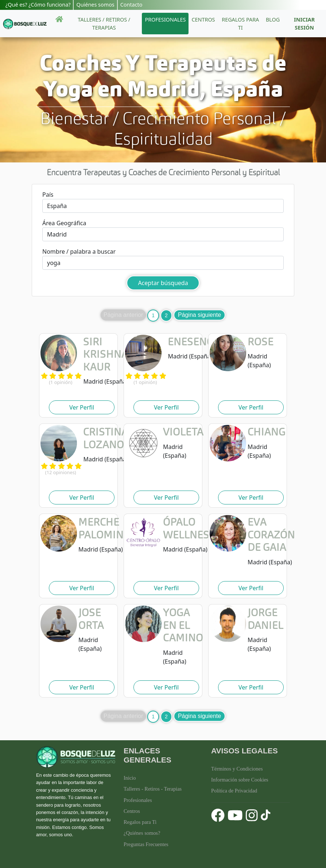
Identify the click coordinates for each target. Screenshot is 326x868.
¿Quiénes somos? (142, 833)
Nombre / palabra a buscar (79, 251)
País (48, 195)
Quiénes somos (95, 5)
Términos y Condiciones (237, 769)
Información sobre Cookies (240, 780)
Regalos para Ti (140, 822)
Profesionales (165, 20)
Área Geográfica (64, 223)
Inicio (130, 778)
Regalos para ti (240, 24)
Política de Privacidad (234, 791)
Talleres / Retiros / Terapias (104, 24)
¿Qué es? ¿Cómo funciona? (38, 5)
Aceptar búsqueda (163, 283)
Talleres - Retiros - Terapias (153, 789)
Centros (203, 20)
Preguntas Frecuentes (146, 844)
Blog (273, 20)
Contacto (131, 5)
